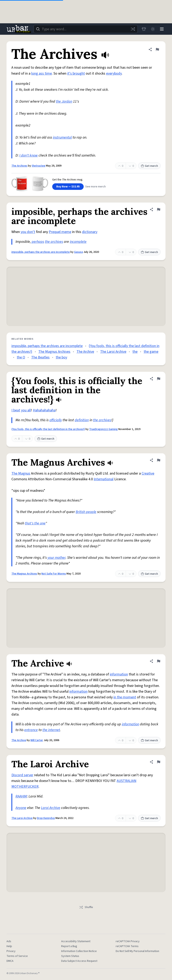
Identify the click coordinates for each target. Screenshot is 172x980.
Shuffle (86, 907)
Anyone (21, 808)
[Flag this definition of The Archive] (159, 661)
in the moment (125, 697)
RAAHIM (21, 796)
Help (9, 946)
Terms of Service (17, 956)
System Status (70, 956)
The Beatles (40, 357)
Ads (9, 941)
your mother (57, 558)
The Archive (85, 352)
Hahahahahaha (44, 410)
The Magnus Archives (54, 352)
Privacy (11, 951)
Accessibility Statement (76, 941)
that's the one (35, 523)
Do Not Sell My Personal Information (137, 951)
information (119, 674)
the (135, 352)
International (104, 479)
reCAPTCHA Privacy (128, 941)
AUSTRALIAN (127, 781)
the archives (54, 242)
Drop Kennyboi (46, 818)
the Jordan (64, 101)
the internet (51, 730)
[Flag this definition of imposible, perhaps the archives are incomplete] (159, 209)
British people (86, 512)
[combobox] (86, 29)
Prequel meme (60, 232)
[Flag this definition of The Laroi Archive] (159, 762)
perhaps (38, 242)
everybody (114, 73)
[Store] (144, 29)
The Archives (19, 166)
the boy (61, 357)
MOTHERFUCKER (25, 787)
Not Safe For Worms (54, 574)
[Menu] (162, 29)
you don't (28, 232)
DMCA (10, 961)
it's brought (76, 73)
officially (56, 420)
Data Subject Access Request (79, 961)
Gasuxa (78, 252)
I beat (16, 410)
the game (151, 352)
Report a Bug (69, 946)
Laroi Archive (51, 808)
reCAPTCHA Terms (127, 946)
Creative (148, 473)
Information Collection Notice (79, 951)
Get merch (149, 166)
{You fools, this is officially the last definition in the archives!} (48, 429)
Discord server (22, 775)
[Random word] (133, 29)
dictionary (90, 232)
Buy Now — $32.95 (68, 187)
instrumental (62, 137)
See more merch (95, 187)
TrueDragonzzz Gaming (103, 429)
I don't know (29, 155)
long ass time (42, 73)
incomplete (78, 242)
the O (21, 357)
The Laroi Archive (113, 352)
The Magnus (21, 473)
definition (82, 420)
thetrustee (38, 166)
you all (26, 410)
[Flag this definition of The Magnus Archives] (159, 460)
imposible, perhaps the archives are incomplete (41, 252)
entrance (31, 730)
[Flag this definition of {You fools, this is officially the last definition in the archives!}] (159, 379)
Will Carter (37, 740)
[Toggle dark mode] (153, 29)
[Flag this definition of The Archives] (157, 49)
